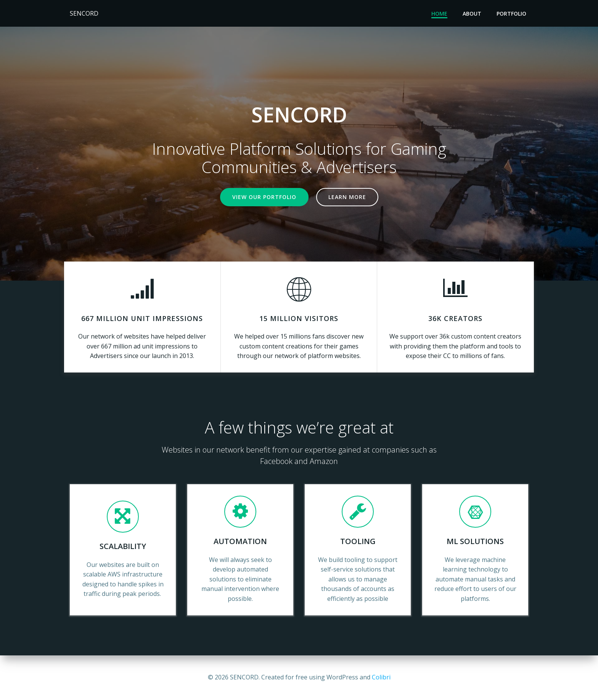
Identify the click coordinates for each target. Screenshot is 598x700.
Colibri (381, 677)
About (472, 14)
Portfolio (511, 14)
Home (439, 14)
